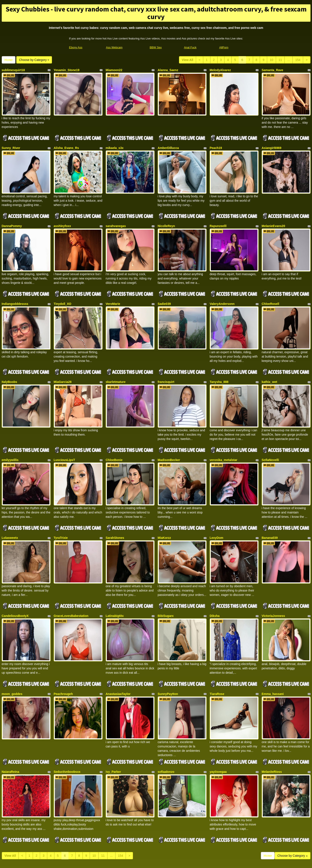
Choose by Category (34, 60)
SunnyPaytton (168, 657)
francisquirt (166, 363)
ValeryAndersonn (222, 290)
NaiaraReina (11, 730)
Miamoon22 (114, 70)
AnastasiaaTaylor (118, 657)
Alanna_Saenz (168, 70)
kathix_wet (270, 363)
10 (271, 60)
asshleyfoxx (62, 217)
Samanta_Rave (273, 70)
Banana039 (270, 510)
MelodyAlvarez (220, 70)
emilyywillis (10, 436)
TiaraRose (217, 657)
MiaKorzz (164, 510)
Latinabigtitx (115, 583)
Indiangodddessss (15, 290)
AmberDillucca (168, 143)
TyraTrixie (61, 510)
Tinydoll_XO (63, 290)
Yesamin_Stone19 (67, 70)
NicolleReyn (166, 217)
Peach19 (216, 143)
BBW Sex (156, 47)
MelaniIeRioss (272, 730)
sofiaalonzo (166, 730)
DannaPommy (12, 217)
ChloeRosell (271, 290)
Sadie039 (164, 290)
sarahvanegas (116, 217)
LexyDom (217, 510)
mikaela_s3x (115, 143)
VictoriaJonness (273, 583)
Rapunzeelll (218, 217)
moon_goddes (12, 657)
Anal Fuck (190, 47)
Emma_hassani (273, 657)
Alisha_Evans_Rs (66, 143)
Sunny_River (11, 143)
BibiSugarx (166, 583)
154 (298, 60)
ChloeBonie (114, 436)
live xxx (246, 826)
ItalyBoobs (10, 363)
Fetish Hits (172, 862)
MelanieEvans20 (273, 217)
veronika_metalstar (224, 436)
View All (188, 60)
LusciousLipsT (64, 436)
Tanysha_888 (219, 363)
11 (280, 60)
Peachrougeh (63, 657)
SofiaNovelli (270, 436)
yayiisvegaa (218, 730)
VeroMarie (113, 290)
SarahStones (115, 510)
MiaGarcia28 (63, 363)
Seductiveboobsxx (67, 730)
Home (9, 60)
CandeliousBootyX (15, 583)
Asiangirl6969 (272, 143)
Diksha (215, 583)
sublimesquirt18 (13, 70)
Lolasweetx (10, 510)
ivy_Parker (113, 730)
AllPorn (224, 47)
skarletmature (116, 363)
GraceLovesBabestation (71, 583)
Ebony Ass (76, 47)
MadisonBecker (169, 436)
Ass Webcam (114, 47)
